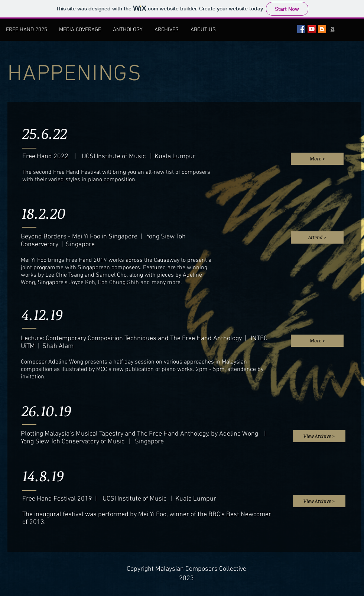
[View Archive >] (319, 436)
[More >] (317, 159)
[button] (167, 30)
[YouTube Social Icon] (312, 29)
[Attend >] (317, 237)
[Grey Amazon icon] (332, 29)
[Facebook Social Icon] (301, 29)
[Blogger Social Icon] (322, 29)
